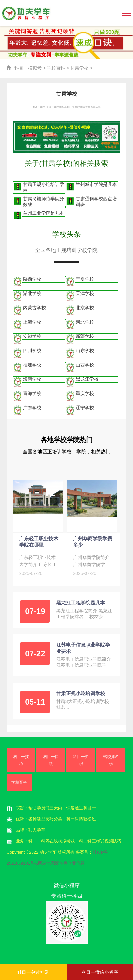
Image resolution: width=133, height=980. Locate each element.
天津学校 (85, 293)
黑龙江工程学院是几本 (81, 603)
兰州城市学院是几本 (96, 184)
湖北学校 (32, 293)
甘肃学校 (79, 68)
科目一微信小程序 (100, 972)
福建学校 (32, 365)
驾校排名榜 (111, 760)
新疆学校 (85, 336)
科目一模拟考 (28, 68)
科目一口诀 (51, 760)
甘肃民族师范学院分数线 (44, 202)
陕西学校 (32, 279)
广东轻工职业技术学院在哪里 (39, 542)
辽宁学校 (85, 408)
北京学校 (85, 308)
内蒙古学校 (34, 308)
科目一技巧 (21, 760)
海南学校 (32, 379)
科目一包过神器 (33, 972)
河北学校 (85, 322)
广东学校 (32, 408)
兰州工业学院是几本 (44, 213)
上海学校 (32, 322)
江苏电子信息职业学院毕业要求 (83, 648)
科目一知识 (81, 760)
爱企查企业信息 (70, 863)
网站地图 (47, 863)
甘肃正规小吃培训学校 (44, 187)
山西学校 (85, 365)
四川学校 (32, 351)
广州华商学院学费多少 (93, 542)
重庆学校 (85, 393)
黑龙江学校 (87, 379)
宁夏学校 (85, 279)
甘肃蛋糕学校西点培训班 (96, 202)
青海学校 (32, 393)
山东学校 (85, 351)
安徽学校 (32, 336)
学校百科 (56, 68)
